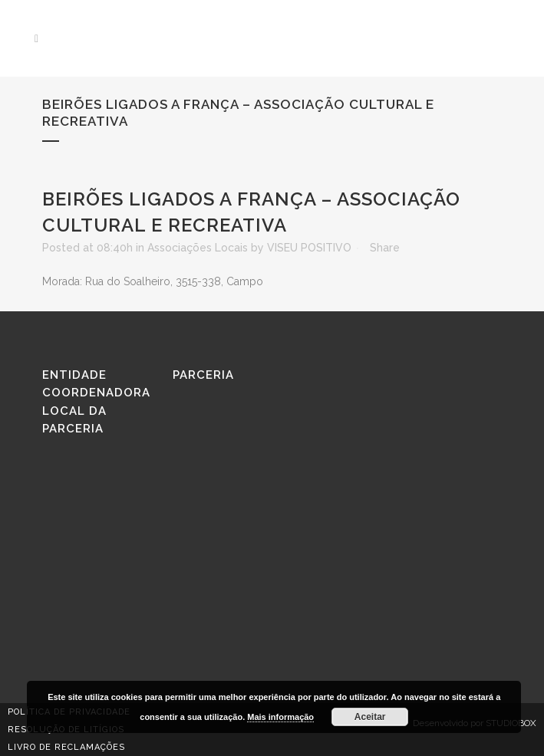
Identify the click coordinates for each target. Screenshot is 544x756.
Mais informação (280, 717)
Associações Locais (198, 248)
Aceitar (370, 717)
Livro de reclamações (66, 747)
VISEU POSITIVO (309, 248)
